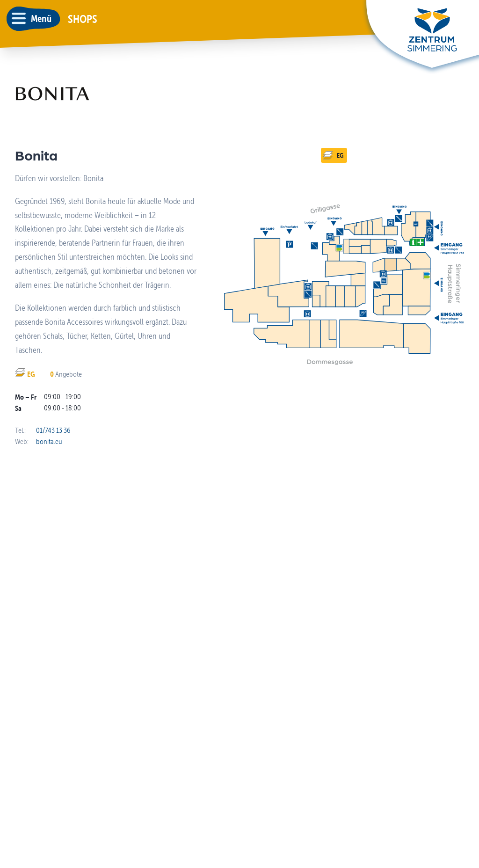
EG (333, 155)
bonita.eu (49, 441)
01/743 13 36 (53, 430)
